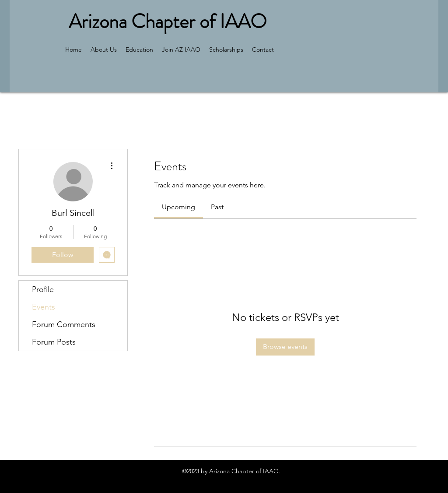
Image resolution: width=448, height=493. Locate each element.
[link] (178, 207)
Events (44, 307)
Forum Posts (54, 342)
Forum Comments (64, 324)
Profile (43, 289)
